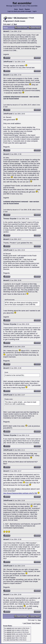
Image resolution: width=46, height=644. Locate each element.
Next (15, 24)
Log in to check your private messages (19, 11)
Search (21, 9)
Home (16, 9)
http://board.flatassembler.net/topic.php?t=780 (20, 493)
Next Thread (36, 623)
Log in (34, 11)
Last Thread (27, 623)
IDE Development (21, 18)
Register (27, 9)
